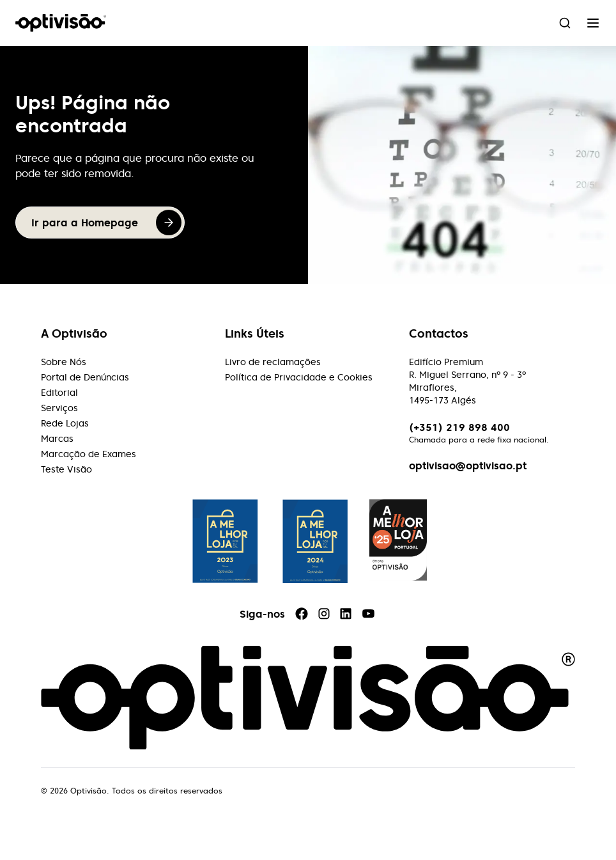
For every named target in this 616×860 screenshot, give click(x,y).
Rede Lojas (65, 423)
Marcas (57, 439)
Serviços (59, 408)
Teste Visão (66, 469)
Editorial (59, 393)
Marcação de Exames (89, 454)
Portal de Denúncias (85, 377)
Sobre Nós (64, 362)
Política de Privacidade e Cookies (299, 377)
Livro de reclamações (273, 362)
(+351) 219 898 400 (459, 427)
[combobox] (565, 23)
